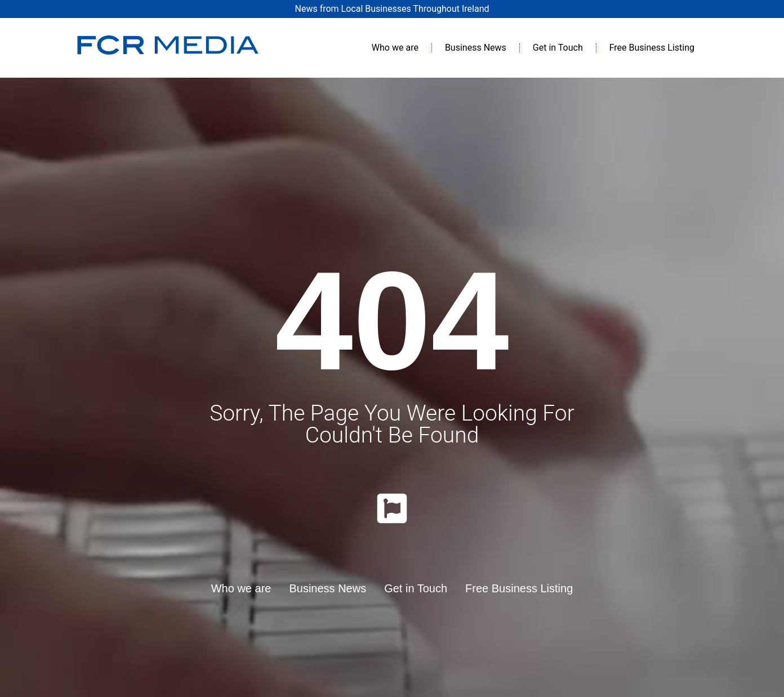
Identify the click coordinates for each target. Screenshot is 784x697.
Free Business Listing (652, 48)
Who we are (395, 48)
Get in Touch (558, 48)
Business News (476, 48)
